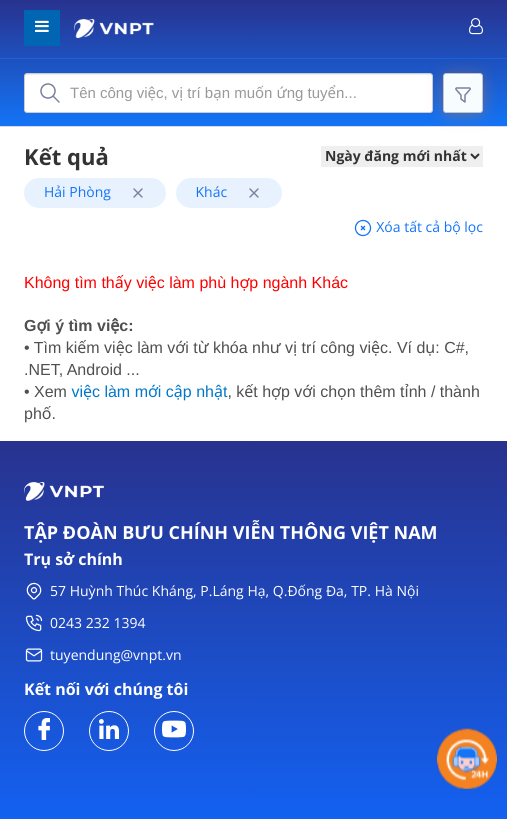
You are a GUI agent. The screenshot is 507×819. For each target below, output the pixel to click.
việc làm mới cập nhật (149, 392)
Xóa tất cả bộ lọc (418, 227)
